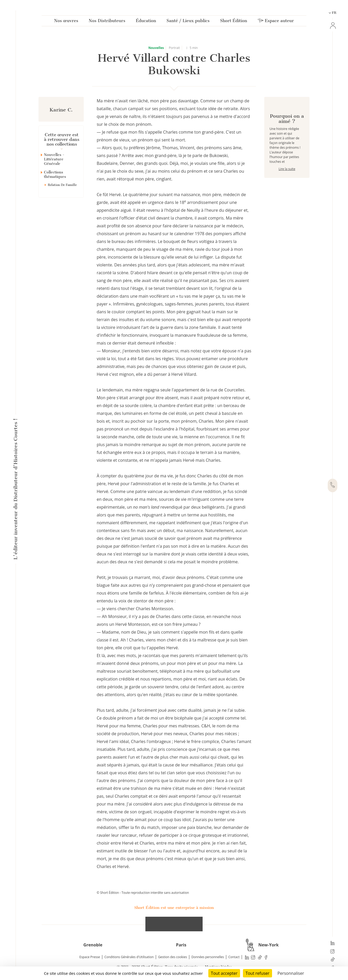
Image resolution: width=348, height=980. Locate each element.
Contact (234, 957)
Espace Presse (90, 957)
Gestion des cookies (173, 957)
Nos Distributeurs (107, 22)
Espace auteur (276, 22)
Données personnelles (208, 957)
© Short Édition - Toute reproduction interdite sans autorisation (143, 893)
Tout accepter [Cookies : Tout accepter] (224, 973)
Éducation (146, 22)
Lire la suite (287, 187)
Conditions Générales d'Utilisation (129, 957)
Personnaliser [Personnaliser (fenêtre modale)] (291, 973)
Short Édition (234, 22)
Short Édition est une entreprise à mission (174, 908)
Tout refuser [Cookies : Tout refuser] (257, 973)
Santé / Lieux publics (188, 22)
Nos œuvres (66, 22)
